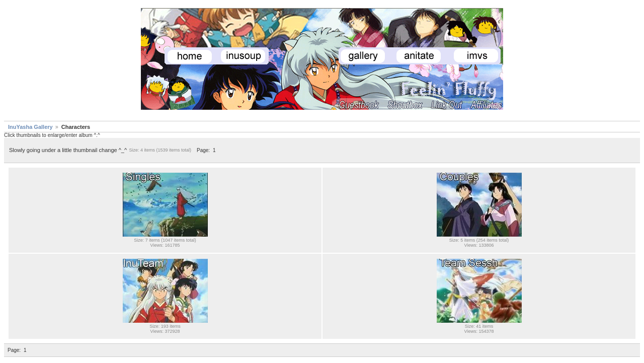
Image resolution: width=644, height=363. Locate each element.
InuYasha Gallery (30, 127)
